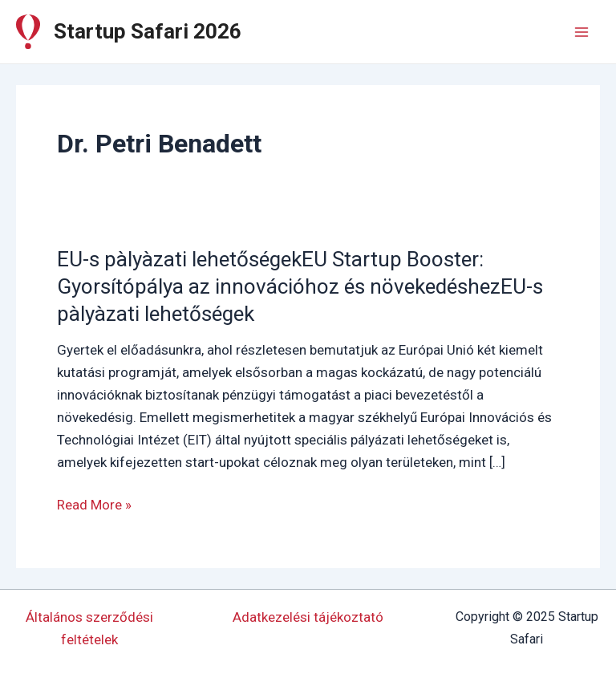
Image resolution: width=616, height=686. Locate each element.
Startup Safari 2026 (148, 31)
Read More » (94, 505)
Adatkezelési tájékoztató (308, 617)
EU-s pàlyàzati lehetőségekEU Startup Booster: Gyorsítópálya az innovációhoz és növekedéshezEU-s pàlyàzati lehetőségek (300, 286)
